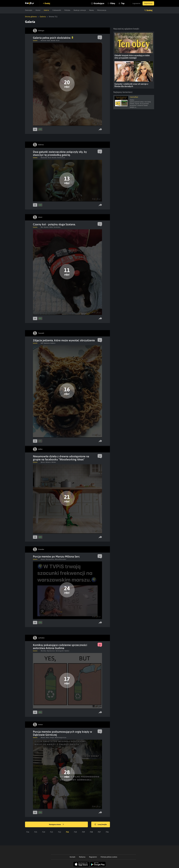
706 (107, 832)
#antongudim (60, 651)
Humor (38, 10)
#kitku (51, 227)
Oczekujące (99, 3)
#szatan (46, 227)
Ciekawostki (57, 10)
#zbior (48, 738)
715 (36, 832)
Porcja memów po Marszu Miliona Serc (56, 557)
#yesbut (67, 651)
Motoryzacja (102, 10)
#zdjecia (53, 343)
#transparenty (50, 559)
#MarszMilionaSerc (61, 559)
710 (75, 832)
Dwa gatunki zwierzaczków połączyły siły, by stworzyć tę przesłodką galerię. (60, 153)
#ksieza (43, 738)
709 (83, 832)
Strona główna (31, 17)
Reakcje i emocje (80, 10)
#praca (43, 462)
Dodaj (47, 3)
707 (99, 832)
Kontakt (73, 857)
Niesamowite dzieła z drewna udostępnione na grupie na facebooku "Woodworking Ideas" (61, 458)
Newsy (92, 10)
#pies (49, 41)
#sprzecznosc (51, 651)
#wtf (42, 343)
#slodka (54, 158)
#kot (42, 227)
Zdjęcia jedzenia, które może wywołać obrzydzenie (64, 340)
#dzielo (54, 462)
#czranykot (57, 227)
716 (28, 832)
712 (59, 832)
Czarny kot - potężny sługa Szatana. (54, 224)
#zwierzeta (44, 158)
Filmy (113, 3)
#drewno (48, 462)
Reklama (82, 857)
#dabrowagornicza (61, 738)
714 (44, 832)
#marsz (43, 559)
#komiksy (44, 651)
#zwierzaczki (61, 158)
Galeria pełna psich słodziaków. (53, 38)
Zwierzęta (29, 10)
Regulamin (93, 857)
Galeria (46, 10)
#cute (58, 41)
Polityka (67, 10)
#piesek (53, 41)
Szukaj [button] (149, 10)
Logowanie (136, 3)
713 (51, 832)
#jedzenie (47, 343)
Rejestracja (148, 3)
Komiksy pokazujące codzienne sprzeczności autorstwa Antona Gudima (60, 647)
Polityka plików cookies (109, 857)
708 (91, 832)
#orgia (52, 738)
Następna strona (56, 825)
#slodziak (44, 41)
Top (123, 3)
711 (67, 832)
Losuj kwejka (101, 825)
